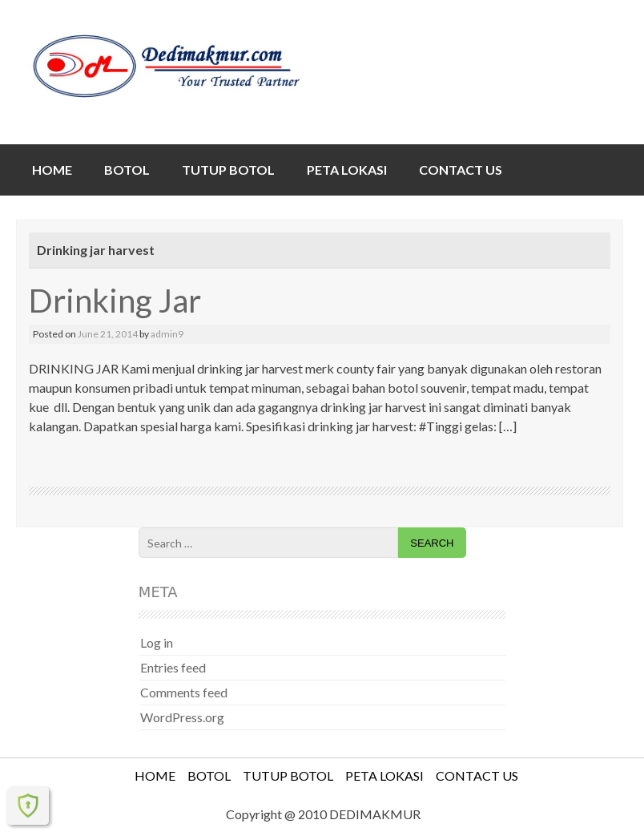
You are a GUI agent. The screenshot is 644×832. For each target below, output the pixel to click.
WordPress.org (182, 717)
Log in (157, 642)
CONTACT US (461, 170)
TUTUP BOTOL (228, 170)
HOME (52, 170)
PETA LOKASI (347, 170)
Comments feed (184, 692)
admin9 (167, 334)
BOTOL (127, 170)
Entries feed (173, 667)
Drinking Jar (115, 301)
